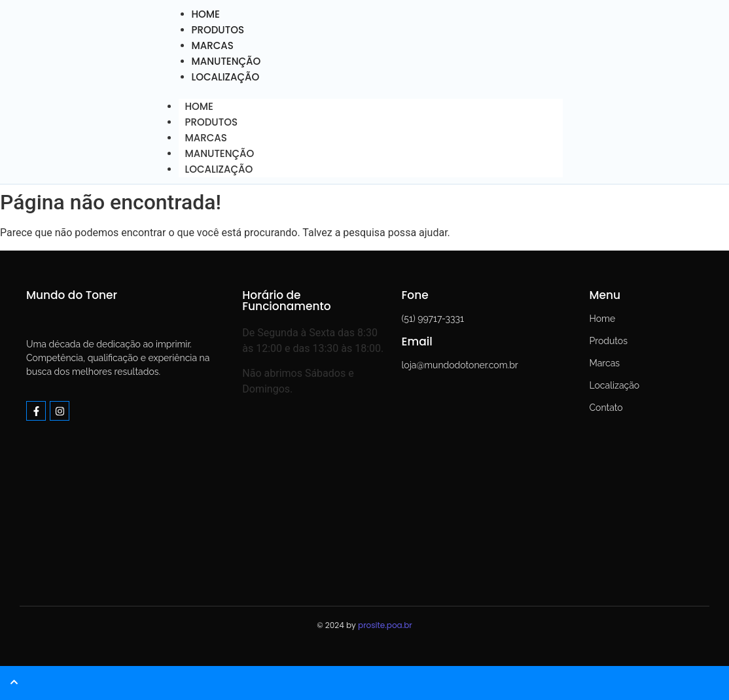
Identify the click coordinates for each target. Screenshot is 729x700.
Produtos (608, 341)
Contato (606, 408)
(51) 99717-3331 (433, 319)
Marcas (604, 363)
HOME (199, 106)
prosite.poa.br (385, 625)
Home (602, 319)
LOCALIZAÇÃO (226, 77)
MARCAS (206, 138)
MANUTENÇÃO (220, 153)
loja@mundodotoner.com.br (460, 365)
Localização (614, 385)
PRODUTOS (211, 122)
